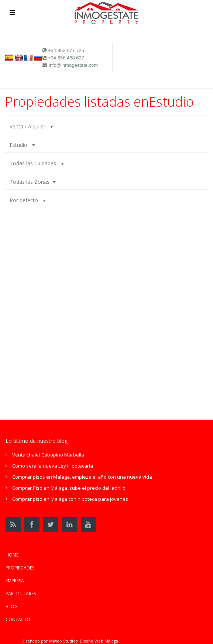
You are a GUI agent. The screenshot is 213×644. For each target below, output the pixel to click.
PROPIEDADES (20, 568)
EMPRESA (15, 581)
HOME (12, 555)
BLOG (12, 607)
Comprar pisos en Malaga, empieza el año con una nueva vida (82, 477)
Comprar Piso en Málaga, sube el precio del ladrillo (69, 488)
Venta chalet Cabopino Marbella (48, 455)
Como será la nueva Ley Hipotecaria (53, 466)
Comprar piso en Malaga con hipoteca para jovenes (70, 499)
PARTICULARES (21, 594)
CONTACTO (18, 619)
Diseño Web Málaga (99, 641)
